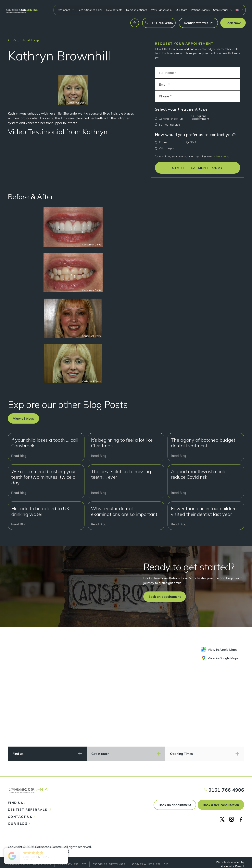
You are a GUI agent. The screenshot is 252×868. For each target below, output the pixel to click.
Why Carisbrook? (162, 10)
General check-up (171, 119)
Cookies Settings (109, 864)
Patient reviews (200, 10)
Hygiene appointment (200, 117)
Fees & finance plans (90, 10)
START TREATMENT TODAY (197, 168)
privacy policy (222, 156)
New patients (114, 10)
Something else (170, 125)
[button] (65, 10)
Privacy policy (72, 864)
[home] (22, 9)
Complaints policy (150, 864)
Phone (163, 142)
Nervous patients (137, 10)
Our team (182, 10)
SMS (193, 142)
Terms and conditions (30, 864)
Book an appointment (175, 805)
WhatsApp (166, 148)
